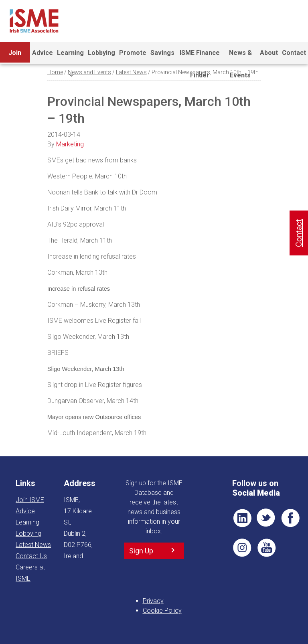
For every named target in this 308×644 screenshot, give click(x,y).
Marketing (70, 144)
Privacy (153, 601)
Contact (294, 53)
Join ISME (15, 57)
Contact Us (31, 556)
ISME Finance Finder (200, 57)
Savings (162, 53)
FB (290, 518)
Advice (43, 53)
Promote (133, 53)
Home (55, 72)
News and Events (89, 72)
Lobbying (101, 53)
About (269, 53)
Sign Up (141, 551)
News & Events (240, 57)
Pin (242, 548)
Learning (70, 57)
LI (242, 518)
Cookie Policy (162, 611)
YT (266, 548)
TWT (266, 518)
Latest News (131, 72)
